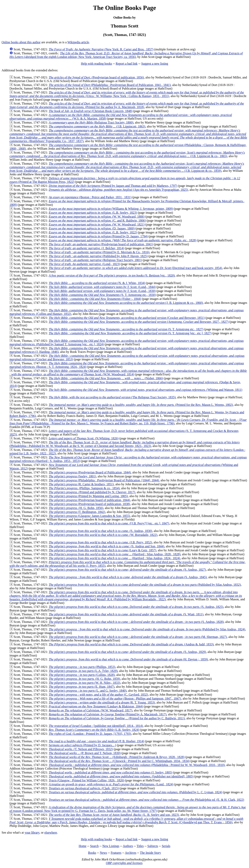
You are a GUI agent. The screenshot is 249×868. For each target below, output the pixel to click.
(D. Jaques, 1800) (92, 228)
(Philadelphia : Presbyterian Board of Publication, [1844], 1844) (104, 480)
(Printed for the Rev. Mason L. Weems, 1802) (141, 405)
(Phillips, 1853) (82, 667)
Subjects (153, 846)
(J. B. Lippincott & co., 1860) (126, 303)
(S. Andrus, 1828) (136, 622)
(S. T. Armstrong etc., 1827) (126, 329)
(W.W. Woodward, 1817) (90, 710)
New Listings (111, 846)
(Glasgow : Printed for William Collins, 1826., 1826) (87, 780)
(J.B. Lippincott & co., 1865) (127, 154)
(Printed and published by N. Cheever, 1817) (92, 492)
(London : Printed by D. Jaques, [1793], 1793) (90, 734)
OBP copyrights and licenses (124, 863)
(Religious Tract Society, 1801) (95, 260)
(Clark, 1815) (84, 788)
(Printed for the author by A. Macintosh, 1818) (127, 105)
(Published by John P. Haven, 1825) (98, 256)
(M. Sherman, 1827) (138, 637)
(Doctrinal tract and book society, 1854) (135, 268)
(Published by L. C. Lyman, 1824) (135, 792)
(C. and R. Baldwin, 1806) (97, 221)
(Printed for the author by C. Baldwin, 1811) (117, 718)
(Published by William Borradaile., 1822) (126, 596)
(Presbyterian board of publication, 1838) (89, 504)
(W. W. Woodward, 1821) (97, 224)
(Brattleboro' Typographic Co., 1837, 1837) (128, 136)
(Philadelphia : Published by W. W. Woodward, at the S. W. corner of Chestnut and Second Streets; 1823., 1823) (124, 444)
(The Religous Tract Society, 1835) (112, 397)
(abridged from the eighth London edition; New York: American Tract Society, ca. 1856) (126, 55)
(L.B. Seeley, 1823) (93, 213)
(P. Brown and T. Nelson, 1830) (85, 753)
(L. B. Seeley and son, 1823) (114, 815)
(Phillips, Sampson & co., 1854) (84, 488)
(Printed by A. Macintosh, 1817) (108, 714)
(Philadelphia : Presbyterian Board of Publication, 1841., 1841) (110, 85)
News (103, 853)
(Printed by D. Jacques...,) (82, 745)
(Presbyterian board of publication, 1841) (101, 244)
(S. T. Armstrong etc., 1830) (102, 295)
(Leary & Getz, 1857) (103, 550)
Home (83, 846)
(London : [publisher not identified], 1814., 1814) (96, 726)
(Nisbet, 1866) (106, 378)
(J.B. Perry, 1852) (100, 542)
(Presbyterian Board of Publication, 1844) (90, 472)
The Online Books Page (124, 8)
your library (32, 833)
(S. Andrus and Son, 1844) (106, 546)
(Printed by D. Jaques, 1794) (98, 236)
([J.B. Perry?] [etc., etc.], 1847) (109, 523)
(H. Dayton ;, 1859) (128, 659)
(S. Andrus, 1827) (127, 570)
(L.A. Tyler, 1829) (83, 671)
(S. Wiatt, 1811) (126, 614)
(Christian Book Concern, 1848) (91, 111)
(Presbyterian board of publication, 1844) (89, 500)
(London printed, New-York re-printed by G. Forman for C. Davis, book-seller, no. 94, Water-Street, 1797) (128, 809)
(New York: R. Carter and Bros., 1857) (101, 49)
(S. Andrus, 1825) (136, 607)
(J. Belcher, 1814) (86, 248)
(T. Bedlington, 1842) (77, 512)
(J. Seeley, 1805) (110, 772)
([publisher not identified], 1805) (121, 776)
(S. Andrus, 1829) (127, 652)
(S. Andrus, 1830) (100, 531)
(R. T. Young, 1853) (102, 702)
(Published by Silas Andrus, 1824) (147, 629)
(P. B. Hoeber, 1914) (96, 741)
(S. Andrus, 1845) (128, 577)
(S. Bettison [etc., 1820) (112, 275)
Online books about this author (21, 42)
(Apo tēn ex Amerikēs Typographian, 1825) (118, 190)
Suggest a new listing (155, 64)
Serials (166, 846)
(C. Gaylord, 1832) (98, 695)
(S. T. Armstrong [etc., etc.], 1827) (130, 333)
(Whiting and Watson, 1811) (146, 390)
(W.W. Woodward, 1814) (128, 373)
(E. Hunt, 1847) (81, 687)
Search (95, 846)
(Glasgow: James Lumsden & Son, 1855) (89, 516)
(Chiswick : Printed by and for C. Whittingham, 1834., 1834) (119, 761)
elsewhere (51, 833)
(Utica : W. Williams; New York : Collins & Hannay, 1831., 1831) (127, 94)
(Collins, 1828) (82, 675)
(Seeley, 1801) (72, 476)
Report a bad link (127, 64)
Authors (128, 846)
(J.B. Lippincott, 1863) (97, 126)
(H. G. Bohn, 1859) (84, 679)
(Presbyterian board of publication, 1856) (96, 77)
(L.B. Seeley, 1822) (93, 232)
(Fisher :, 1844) (95, 299)
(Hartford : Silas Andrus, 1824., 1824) (114, 558)
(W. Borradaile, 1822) (103, 535)
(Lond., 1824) (111, 784)
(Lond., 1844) (102, 287)
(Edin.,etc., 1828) (123, 240)
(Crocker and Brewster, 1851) (127, 318)
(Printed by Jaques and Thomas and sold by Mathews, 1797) (113, 186)
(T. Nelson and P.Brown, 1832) (81, 749)
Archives (131, 853)
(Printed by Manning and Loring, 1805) (88, 496)
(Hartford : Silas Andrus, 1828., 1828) (115, 554)
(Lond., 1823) (84, 264)
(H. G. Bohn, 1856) (76, 508)
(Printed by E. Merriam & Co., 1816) (99, 252)
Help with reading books (96, 64)
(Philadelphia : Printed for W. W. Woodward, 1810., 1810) (137, 765)
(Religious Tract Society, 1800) (91, 122)
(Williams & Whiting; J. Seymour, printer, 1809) (111, 209)
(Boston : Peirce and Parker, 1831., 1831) (90, 197)
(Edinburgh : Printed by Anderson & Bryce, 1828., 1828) (117, 757)
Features (116, 853)
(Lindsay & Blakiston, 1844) (96, 706)
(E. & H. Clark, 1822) (146, 800)
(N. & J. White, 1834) (97, 283)
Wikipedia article (78, 42)
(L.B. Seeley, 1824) (94, 730)
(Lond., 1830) (102, 291)
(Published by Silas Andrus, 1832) (145, 585)
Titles (140, 846)
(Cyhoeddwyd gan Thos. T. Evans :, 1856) (126, 820)
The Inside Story (150, 853)
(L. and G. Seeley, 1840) (88, 691)
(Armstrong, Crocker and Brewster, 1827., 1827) (139, 322)
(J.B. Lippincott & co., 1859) (127, 167)
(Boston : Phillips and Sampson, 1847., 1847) (115, 698)
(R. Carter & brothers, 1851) (81, 484)
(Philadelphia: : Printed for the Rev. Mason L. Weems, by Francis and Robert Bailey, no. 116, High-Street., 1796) (128, 422)
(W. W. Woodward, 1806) (97, 217)
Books (92, 853)
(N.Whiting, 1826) (84, 438)
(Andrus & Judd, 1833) (131, 644)
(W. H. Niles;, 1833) (84, 683)
